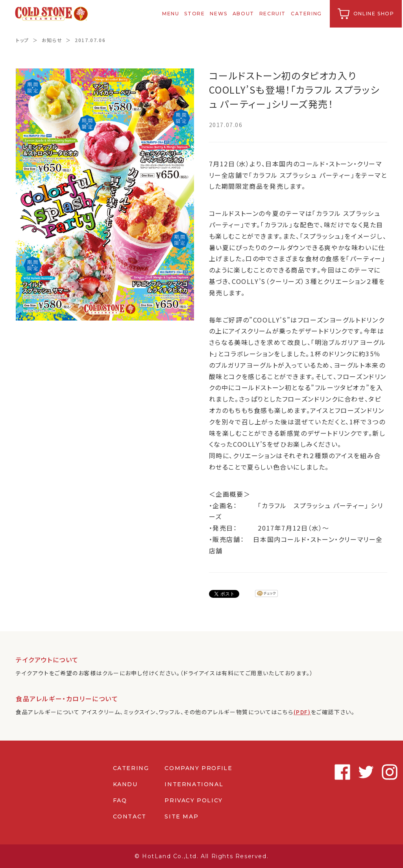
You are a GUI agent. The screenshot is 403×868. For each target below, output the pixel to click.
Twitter (332, 772)
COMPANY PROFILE (198, 768)
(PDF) (302, 712)
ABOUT (244, 14)
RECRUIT (273, 14)
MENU (172, 14)
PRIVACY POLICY (193, 800)
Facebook (309, 772)
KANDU (125, 784)
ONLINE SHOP (375, 14)
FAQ (120, 800)
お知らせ (52, 40)
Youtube (379, 772)
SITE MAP (181, 816)
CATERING (308, 14)
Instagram (356, 772)
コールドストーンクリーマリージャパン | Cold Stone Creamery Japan (53, 14)
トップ (22, 40)
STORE (196, 14)
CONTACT (129, 816)
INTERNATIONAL (194, 784)
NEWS (220, 14)
